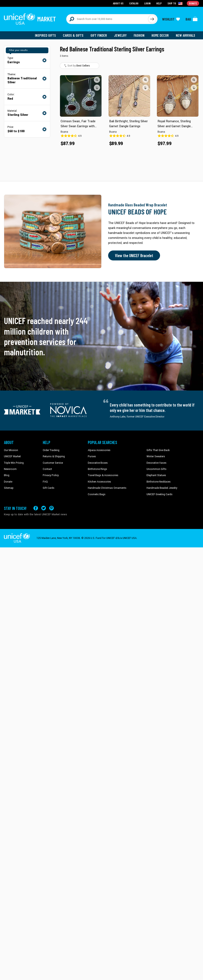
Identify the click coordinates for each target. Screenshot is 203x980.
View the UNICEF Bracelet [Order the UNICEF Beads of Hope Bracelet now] (134, 255)
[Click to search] (152, 19)
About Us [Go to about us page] (118, 3)
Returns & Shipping (54, 456)
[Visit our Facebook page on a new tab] (36, 508)
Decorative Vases (157, 463)
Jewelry (120, 35)
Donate (8, 482)
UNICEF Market (12, 456)
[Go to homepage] (30, 19)
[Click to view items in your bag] (192, 19)
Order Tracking (51, 450)
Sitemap (9, 488)
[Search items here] (107, 19)
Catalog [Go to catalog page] (134, 3)
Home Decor (160, 35)
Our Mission (11, 450)
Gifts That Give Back (158, 450)
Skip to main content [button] (101, 0)
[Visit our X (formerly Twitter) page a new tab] (44, 508)
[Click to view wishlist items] (171, 19)
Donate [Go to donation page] (193, 3)
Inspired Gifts (45, 35)
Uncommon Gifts (157, 469)
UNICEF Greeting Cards (160, 494)
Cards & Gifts (73, 35)
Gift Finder (99, 35)
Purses (92, 456)
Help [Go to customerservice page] (159, 3)
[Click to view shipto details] (175, 3)
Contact (47, 469)
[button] (97, 80)
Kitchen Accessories (99, 482)
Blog (7, 475)
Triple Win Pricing (14, 463)
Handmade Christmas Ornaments (107, 488)
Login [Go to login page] (147, 3)
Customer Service (53, 463)
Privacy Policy (51, 475)
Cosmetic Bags (97, 494)
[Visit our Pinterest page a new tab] (51, 508)
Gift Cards (49, 488)
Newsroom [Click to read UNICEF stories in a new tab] (10, 469)
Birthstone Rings (97, 469)
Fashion (139, 35)
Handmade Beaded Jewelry (162, 488)
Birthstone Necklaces (159, 482)
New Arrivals (185, 35)
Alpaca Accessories (99, 450)
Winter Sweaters (156, 456)
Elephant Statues (156, 475)
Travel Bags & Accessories (103, 475)
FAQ (45, 482)
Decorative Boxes (98, 463)
